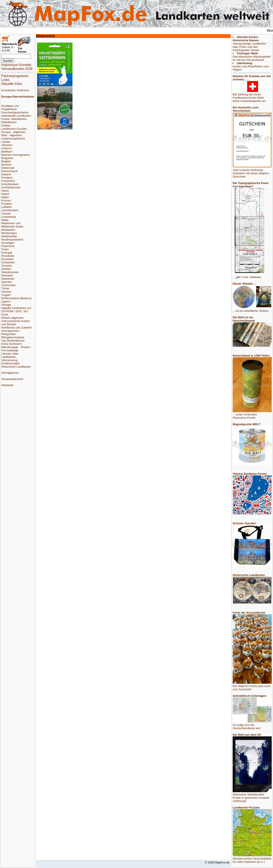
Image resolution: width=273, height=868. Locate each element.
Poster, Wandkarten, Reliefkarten (14, 121)
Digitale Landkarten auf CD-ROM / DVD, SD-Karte (16, 311)
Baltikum (7, 152)
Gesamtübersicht (12, 379)
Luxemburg (9, 217)
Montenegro (9, 233)
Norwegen (8, 243)
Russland (7, 259)
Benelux (7, 165)
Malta (5, 220)
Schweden (8, 262)
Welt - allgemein (12, 135)
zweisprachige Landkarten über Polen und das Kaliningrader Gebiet (249, 44)
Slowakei (7, 275)
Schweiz (7, 266)
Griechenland (10, 184)
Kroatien (7, 204)
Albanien (7, 145)
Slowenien (8, 279)
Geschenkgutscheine (15, 112)
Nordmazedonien (12, 240)
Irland (5, 191)
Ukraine (6, 292)
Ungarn (6, 295)
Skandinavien (10, 272)
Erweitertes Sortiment (15, 90)
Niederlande (9, 236)
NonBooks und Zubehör (17, 328)
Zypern (6, 301)
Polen (5, 249)
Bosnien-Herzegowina (15, 155)
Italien (5, 197)
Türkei (5, 288)
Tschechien (9, 285)
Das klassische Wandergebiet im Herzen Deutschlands (252, 57)
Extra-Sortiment (11, 344)
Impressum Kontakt (16, 65)
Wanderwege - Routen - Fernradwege (17, 349)
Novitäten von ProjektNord (10, 108)
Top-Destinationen (13, 341)
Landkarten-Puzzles (14, 129)
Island (5, 194)
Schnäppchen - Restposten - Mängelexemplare (13, 334)
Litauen (6, 213)
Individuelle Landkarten (16, 116)
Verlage (6, 305)
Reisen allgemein (12, 318)
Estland (6, 174)
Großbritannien (11, 187)
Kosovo (6, 200)
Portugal (7, 253)
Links (5, 80)
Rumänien (8, 256)
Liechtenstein (10, 210)
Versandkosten (13, 69)
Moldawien (8, 230)
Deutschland (9, 171)
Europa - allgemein (13, 132)
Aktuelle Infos (12, 84)
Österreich (8, 246)
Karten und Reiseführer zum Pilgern (251, 66)
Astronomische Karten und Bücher (16, 323)
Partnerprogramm (15, 76)
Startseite (7, 385)
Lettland (6, 207)
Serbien (6, 269)
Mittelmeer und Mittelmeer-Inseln (12, 225)
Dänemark (8, 168)
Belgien (6, 161)
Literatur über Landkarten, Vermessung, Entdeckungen (11, 358)
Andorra (6, 148)
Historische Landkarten (16, 367)
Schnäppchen (10, 373)
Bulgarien (7, 158)
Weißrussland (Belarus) (16, 298)
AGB (29, 69)
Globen (6, 125)
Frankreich (8, 181)
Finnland (7, 178)
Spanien (7, 282)
